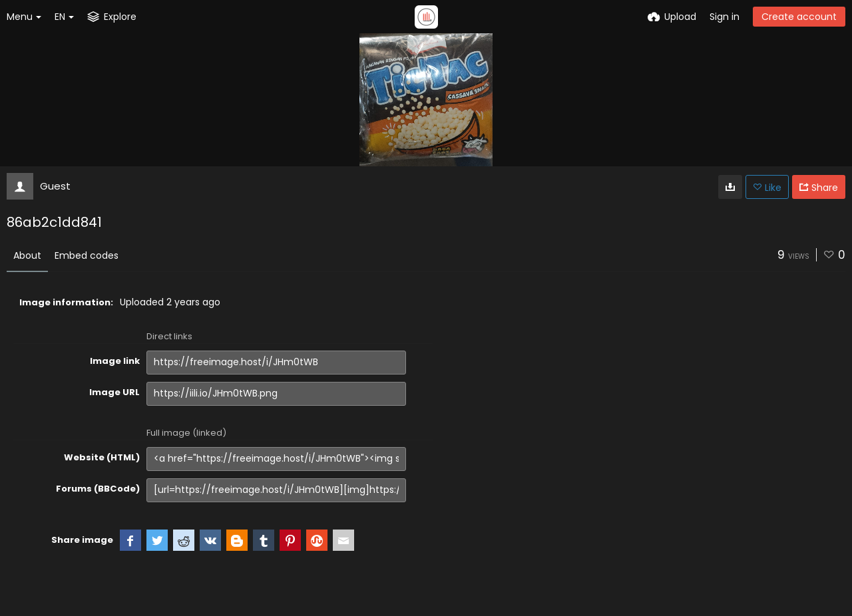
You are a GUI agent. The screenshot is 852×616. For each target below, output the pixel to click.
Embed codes (87, 255)
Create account (799, 17)
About (27, 255)
